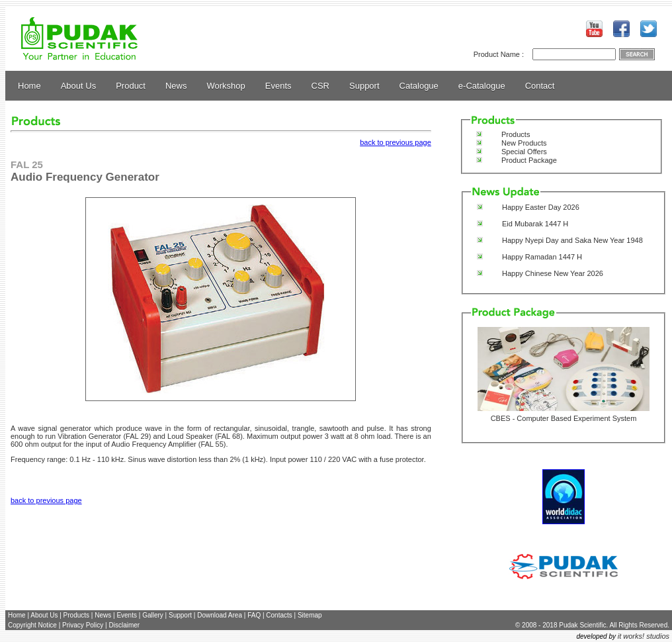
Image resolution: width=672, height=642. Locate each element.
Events (278, 86)
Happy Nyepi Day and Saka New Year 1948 (572, 240)
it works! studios (644, 636)
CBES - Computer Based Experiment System (564, 418)
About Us (78, 86)
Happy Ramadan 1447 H (542, 257)
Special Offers (524, 152)
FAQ (254, 615)
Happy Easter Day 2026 (541, 207)
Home (29, 86)
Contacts (279, 615)
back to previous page (396, 142)
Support (364, 86)
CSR (320, 86)
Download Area (220, 615)
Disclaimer (124, 625)
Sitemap (310, 615)
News (176, 86)
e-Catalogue (482, 86)
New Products (524, 143)
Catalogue (419, 86)
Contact (540, 86)
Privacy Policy (83, 625)
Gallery (153, 615)
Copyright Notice (32, 625)
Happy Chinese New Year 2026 (553, 273)
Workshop (226, 86)
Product (131, 86)
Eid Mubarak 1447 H (535, 224)
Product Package (529, 160)
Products (516, 134)
